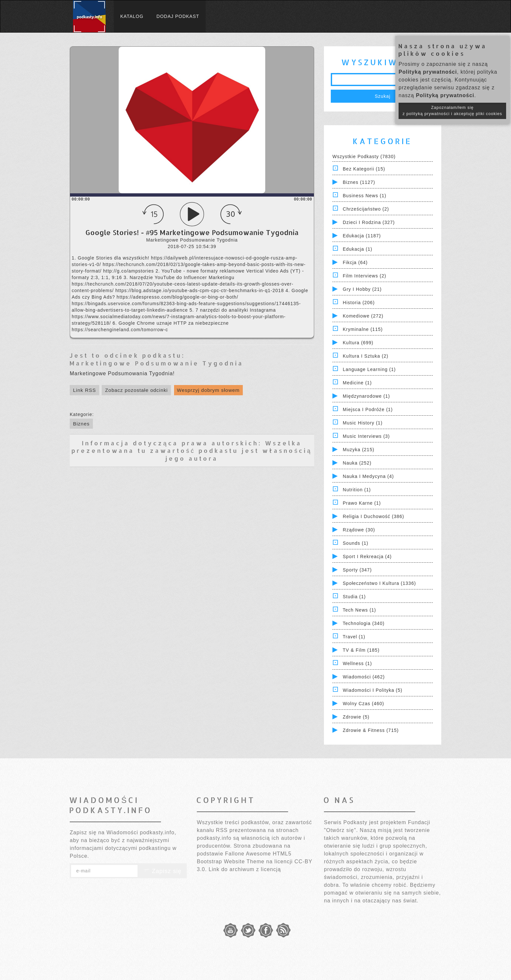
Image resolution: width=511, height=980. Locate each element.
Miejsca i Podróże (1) (368, 409)
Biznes (81, 424)
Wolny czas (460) (364, 704)
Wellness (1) (358, 663)
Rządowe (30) (359, 530)
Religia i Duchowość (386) (373, 516)
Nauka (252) (357, 463)
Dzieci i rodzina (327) (369, 222)
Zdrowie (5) (356, 717)
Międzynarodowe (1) (366, 396)
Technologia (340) (364, 623)
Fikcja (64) (355, 262)
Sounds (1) (356, 543)
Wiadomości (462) (364, 677)
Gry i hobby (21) (362, 289)
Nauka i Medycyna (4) (368, 476)
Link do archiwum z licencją (245, 869)
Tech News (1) (359, 610)
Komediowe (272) (363, 316)
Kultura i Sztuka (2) (366, 356)
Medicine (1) (357, 383)
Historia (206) (359, 303)
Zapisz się (162, 871)
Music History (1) (363, 423)
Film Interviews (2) (365, 276)
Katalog (132, 16)
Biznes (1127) (359, 182)
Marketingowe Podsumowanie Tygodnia (156, 363)
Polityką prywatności (428, 72)
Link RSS (85, 390)
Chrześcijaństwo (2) (366, 209)
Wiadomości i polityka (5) (373, 690)
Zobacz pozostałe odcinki (136, 390)
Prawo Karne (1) (362, 503)
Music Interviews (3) (366, 436)
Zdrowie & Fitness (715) (371, 730)
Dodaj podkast (178, 16)
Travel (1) (354, 637)
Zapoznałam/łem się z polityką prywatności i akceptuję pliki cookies (452, 111)
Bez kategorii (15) (364, 169)
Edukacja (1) (358, 249)
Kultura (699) (358, 343)
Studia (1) (354, 597)
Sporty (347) (357, 570)
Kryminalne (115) (363, 329)
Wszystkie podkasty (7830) (364, 156)
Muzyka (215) (359, 450)
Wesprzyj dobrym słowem (208, 390)
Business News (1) (365, 196)
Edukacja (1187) (362, 236)
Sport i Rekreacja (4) (367, 557)
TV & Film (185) (361, 650)
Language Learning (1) (369, 369)
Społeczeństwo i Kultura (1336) (380, 583)
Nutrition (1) (357, 490)
